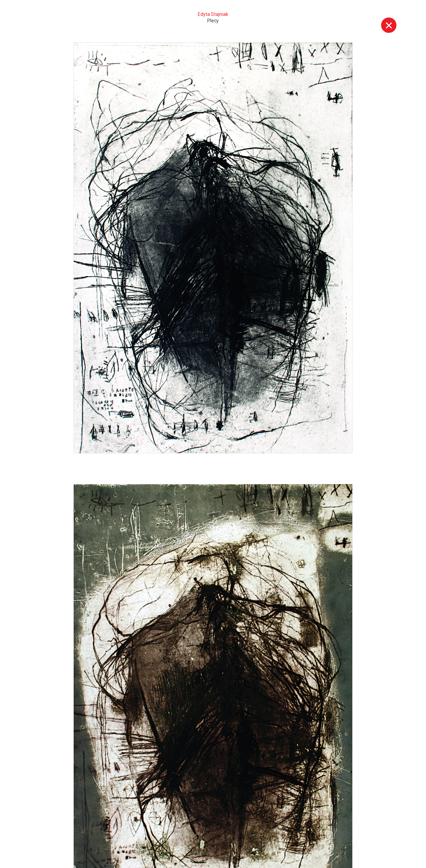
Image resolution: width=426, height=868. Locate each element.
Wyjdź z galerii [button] (389, 25)
